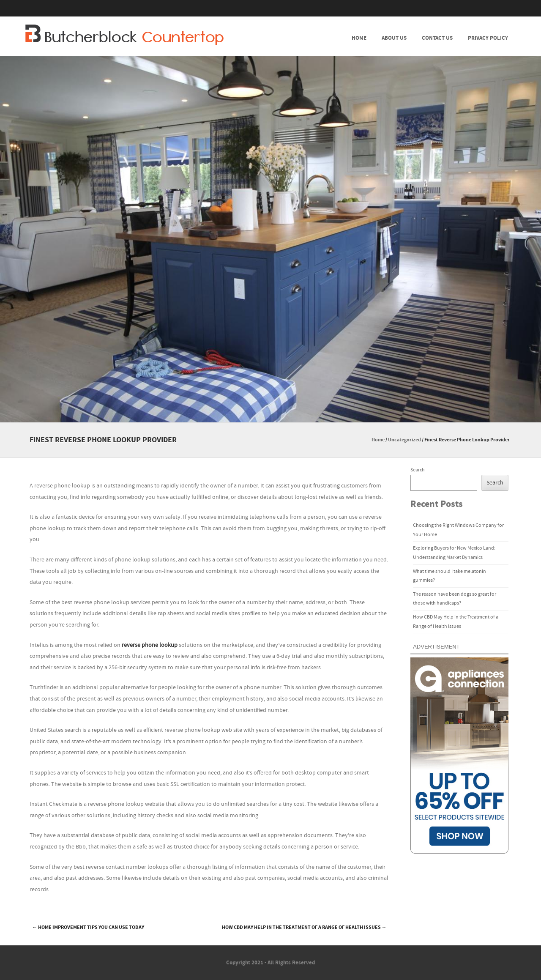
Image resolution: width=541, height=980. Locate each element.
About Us (394, 38)
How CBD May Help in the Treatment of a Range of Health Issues (304, 927)
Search (418, 470)
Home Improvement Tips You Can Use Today (88, 927)
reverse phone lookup (150, 645)
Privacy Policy (488, 38)
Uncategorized (404, 440)
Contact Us (437, 38)
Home (359, 38)
